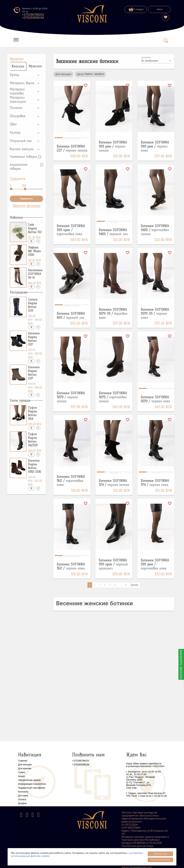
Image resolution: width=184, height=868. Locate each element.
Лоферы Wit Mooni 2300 (34, 251)
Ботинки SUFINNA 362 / (71, 481)
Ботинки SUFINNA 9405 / (113, 232)
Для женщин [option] (63, 74)
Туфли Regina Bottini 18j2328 (33, 440)
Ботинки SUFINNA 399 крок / (71, 230)
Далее (134, 585)
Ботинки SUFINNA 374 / (114, 483)
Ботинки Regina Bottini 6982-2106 (35, 466)
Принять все (160, 854)
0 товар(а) (136, 9)
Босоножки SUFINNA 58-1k (35, 274)
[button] (26, 75)
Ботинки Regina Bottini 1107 (34, 339)
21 (126, 585)
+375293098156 (33, 18)
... (120, 585)
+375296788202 (33, 15)
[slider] (11, 189)
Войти (160, 9)
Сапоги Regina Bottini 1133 (33, 305)
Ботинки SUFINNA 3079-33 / (113, 313)
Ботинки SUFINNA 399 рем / (113, 146)
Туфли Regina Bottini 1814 (32, 413)
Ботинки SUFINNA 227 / (72, 148)
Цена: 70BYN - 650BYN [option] (90, 74)
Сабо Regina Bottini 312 (35, 228)
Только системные (160, 860)
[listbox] (156, 61)
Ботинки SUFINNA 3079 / (71, 397)
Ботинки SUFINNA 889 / (71, 315)
